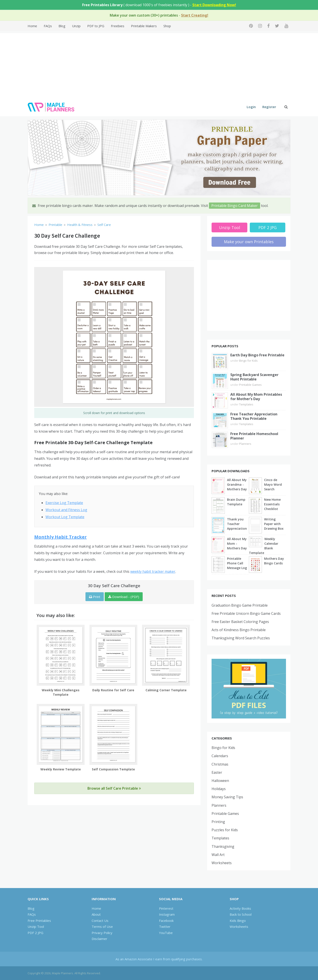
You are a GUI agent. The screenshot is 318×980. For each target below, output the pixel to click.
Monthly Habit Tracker (61, 537)
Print (95, 597)
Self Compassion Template (113, 769)
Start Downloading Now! (214, 5)
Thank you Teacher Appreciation (237, 524)
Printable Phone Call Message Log (237, 563)
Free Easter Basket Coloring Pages (240, 622)
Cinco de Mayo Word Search (273, 484)
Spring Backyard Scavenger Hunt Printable (254, 377)
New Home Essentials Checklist (272, 504)
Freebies (118, 26)
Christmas (220, 764)
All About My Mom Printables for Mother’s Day (256, 397)
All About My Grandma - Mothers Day (237, 484)
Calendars (220, 756)
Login (251, 107)
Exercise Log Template (64, 503)
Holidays (219, 789)
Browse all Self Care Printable (114, 788)
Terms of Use (102, 927)
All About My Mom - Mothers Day (237, 543)
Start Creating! (195, 15)
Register (269, 107)
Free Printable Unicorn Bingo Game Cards (246, 613)
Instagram (167, 914)
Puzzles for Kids (225, 830)
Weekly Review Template (61, 769)
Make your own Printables (249, 242)
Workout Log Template (65, 517)
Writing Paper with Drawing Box (274, 524)
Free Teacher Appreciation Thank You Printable (254, 416)
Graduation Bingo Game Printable (240, 605)
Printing (218, 822)
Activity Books (240, 908)
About (96, 914)
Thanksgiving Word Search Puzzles (241, 638)
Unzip (76, 26)
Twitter (165, 927)
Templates (246, 404)
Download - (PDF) (124, 597)
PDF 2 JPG (268, 227)
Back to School (241, 914)
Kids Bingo (238, 921)
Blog (62, 26)
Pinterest (166, 908)
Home (32, 26)
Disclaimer (99, 939)
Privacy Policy (102, 933)
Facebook (166, 921)
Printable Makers (144, 26)
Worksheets (222, 863)
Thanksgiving (223, 846)
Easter (217, 772)
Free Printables (39, 921)
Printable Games (250, 385)
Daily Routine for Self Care (113, 690)
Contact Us (100, 921)
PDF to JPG (96, 26)
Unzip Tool (230, 227)
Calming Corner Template (166, 690)
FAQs (48, 26)
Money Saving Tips (227, 797)
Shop (167, 26)
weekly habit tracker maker (153, 571)
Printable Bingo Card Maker (235, 206)
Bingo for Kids (248, 361)
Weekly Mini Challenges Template (61, 692)
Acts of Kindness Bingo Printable (239, 630)
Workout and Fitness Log (66, 510)
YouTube (166, 933)
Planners (245, 444)
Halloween (220, 781)
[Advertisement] (159, 64)
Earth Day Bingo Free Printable (257, 355)
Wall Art (218, 855)
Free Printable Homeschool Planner (254, 436)
